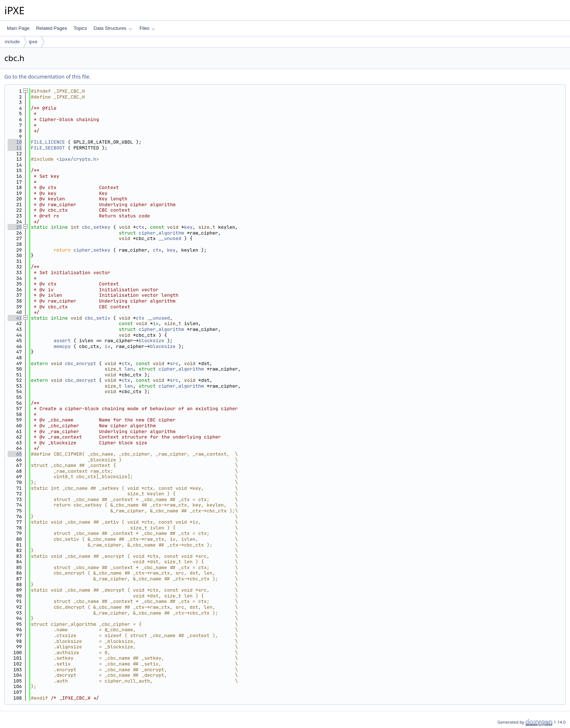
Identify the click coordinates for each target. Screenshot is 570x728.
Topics (80, 28)
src (174, 363)
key (188, 227)
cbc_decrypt (81, 380)
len (129, 369)
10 (15, 142)
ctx (140, 227)
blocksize (151, 341)
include (12, 42)
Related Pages (51, 28)
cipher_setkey (92, 250)
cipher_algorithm (161, 233)
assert (62, 341)
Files (147, 28)
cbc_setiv (97, 318)
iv (156, 323)
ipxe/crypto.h (78, 159)
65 (15, 454)
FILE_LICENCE (48, 142)
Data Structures (113, 28)
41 (15, 318)
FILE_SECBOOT (48, 148)
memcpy (62, 346)
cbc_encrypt (81, 363)
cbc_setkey (96, 227)
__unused (170, 238)
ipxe (33, 42)
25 (15, 227)
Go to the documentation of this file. (47, 77)
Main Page (18, 28)
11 (15, 148)
